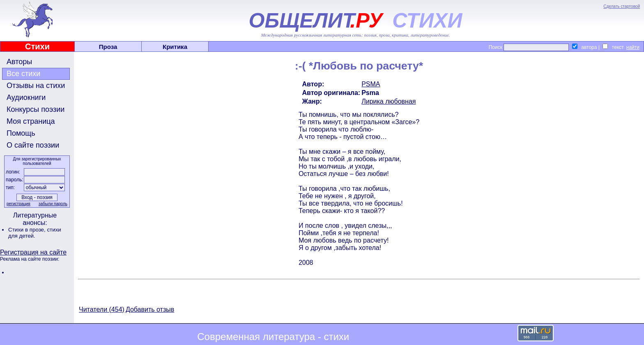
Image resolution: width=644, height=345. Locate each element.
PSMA (371, 84)
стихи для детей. (35, 233)
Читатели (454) (102, 309)
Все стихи (23, 74)
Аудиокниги (26, 97)
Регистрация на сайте (33, 252)
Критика (175, 47)
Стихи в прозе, (28, 230)
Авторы (19, 62)
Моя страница (31, 121)
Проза (108, 47)
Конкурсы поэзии (36, 109)
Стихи (37, 46)
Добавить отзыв (150, 309)
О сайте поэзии (33, 145)
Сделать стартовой (622, 6)
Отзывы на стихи (36, 86)
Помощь (21, 133)
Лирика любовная (389, 101)
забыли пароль (53, 204)
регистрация (18, 204)
